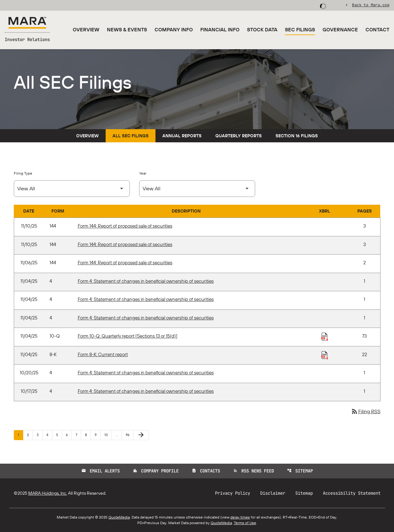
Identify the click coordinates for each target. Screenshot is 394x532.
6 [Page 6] (69, 435)
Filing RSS (366, 411)
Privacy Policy (233, 493)
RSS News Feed (254, 471)
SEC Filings (300, 29)
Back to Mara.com (371, 5)
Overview (86, 29)
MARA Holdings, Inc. (48, 493)
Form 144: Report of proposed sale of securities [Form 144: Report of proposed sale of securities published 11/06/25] (125, 263)
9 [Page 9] (97, 435)
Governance (340, 29)
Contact (377, 29)
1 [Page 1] (20, 435)
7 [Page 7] (78, 435)
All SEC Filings (131, 136)
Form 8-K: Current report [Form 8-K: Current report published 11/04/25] (103, 354)
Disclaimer (273, 493)
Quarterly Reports (239, 136)
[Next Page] (141, 435)
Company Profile (156, 471)
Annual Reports (182, 136)
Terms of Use (245, 523)
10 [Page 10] (108, 435)
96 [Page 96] (129, 435)
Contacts (206, 471)
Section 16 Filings (297, 136)
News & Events (127, 29)
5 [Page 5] (59, 435)
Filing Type (23, 173)
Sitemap (300, 471)
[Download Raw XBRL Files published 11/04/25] (325, 336)
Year (143, 173)
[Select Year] (197, 189)
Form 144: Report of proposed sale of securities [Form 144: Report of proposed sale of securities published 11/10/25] (125, 226)
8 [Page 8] (88, 435)
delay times (240, 517)
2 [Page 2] (30, 435)
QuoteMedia (119, 517)
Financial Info (220, 29)
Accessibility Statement (352, 493)
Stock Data (262, 29)
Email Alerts (101, 471)
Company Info (174, 29)
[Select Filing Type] (72, 189)
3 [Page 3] (39, 435)
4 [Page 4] (49, 435)
